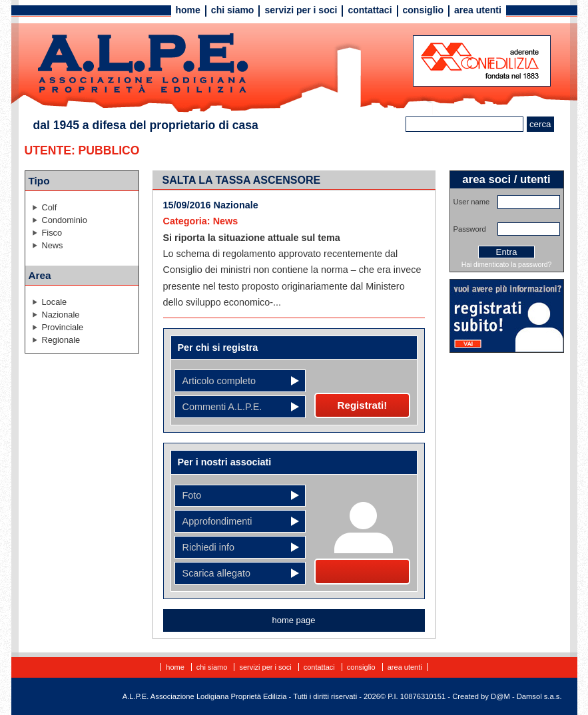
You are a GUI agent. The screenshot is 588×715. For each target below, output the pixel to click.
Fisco (52, 233)
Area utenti (478, 10)
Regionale (61, 340)
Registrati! (363, 405)
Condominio (65, 220)
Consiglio (423, 10)
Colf (50, 207)
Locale (55, 302)
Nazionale (61, 315)
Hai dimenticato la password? (507, 265)
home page (294, 620)
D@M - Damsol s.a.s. (526, 696)
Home (188, 10)
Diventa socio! (362, 571)
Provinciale (63, 327)
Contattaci (370, 10)
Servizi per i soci (301, 10)
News (53, 245)
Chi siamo (233, 10)
